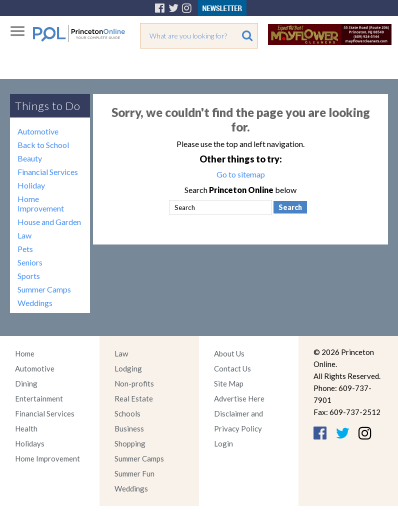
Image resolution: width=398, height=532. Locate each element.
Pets (25, 249)
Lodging (128, 368)
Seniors (30, 262)
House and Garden (49, 222)
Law (24, 235)
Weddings (35, 303)
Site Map (229, 383)
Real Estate (134, 398)
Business (129, 428)
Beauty (30, 158)
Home (25, 353)
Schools (127, 413)
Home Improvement (41, 203)
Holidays (30, 443)
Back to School (43, 145)
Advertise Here (239, 398)
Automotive (38, 131)
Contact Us (232, 368)
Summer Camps (44, 289)
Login (223, 443)
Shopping (130, 443)
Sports (29, 276)
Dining (26, 383)
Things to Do (48, 106)
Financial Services (48, 172)
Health (26, 428)
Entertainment (39, 398)
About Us (229, 353)
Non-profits (134, 383)
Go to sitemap (241, 174)
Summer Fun (134, 473)
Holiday (31, 185)
